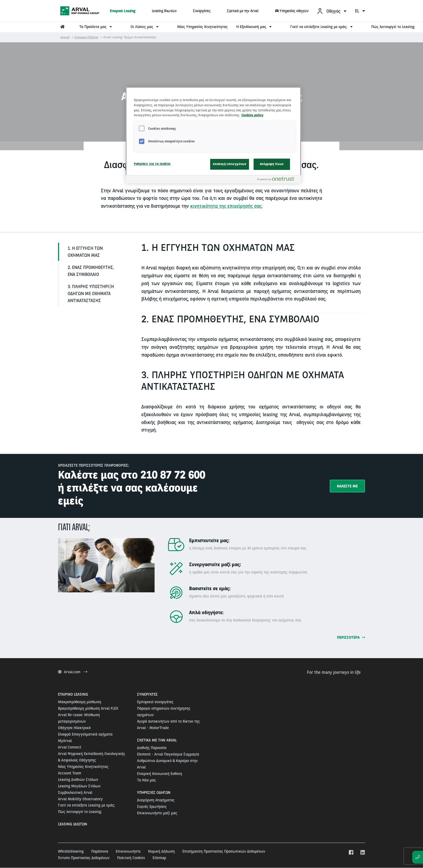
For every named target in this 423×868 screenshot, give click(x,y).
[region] (213, 135)
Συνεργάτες (202, 11)
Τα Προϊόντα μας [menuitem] (96, 27)
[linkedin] (362, 853)
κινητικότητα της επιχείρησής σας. (226, 206)
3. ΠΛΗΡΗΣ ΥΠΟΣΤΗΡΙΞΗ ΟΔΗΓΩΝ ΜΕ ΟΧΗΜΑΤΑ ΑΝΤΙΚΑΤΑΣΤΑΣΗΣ (91, 293)
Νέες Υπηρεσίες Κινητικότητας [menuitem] (202, 27)
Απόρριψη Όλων (272, 164)
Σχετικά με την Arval (243, 11)
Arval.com (73, 672)
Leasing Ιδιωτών (164, 11)
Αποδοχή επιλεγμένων (230, 164)
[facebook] (351, 853)
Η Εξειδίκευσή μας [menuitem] (255, 27)
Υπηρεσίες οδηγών (291, 11)
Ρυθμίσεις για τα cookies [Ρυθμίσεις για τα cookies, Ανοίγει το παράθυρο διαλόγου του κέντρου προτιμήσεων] (152, 164)
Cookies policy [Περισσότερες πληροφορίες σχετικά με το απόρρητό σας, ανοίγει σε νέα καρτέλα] (252, 115)
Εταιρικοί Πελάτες (86, 37)
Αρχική (65, 37)
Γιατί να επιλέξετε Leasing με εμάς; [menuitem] (322, 27)
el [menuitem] (360, 11)
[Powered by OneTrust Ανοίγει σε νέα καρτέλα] (278, 180)
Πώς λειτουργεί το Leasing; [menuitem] (393, 27)
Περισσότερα (351, 637)
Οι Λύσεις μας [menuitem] (145, 27)
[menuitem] (332, 11)
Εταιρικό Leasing (123, 11)
